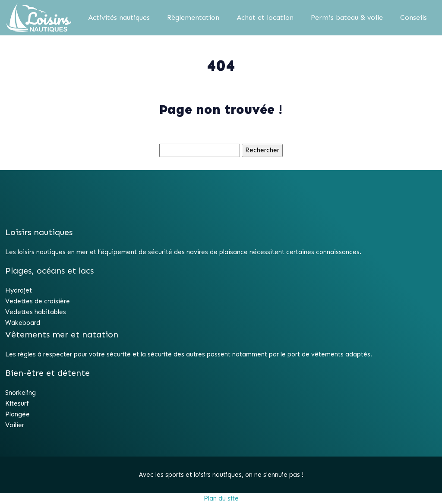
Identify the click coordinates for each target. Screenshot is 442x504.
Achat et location (265, 17)
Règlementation (193, 17)
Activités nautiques (119, 17)
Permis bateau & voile (347, 17)
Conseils (414, 17)
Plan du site (221, 498)
